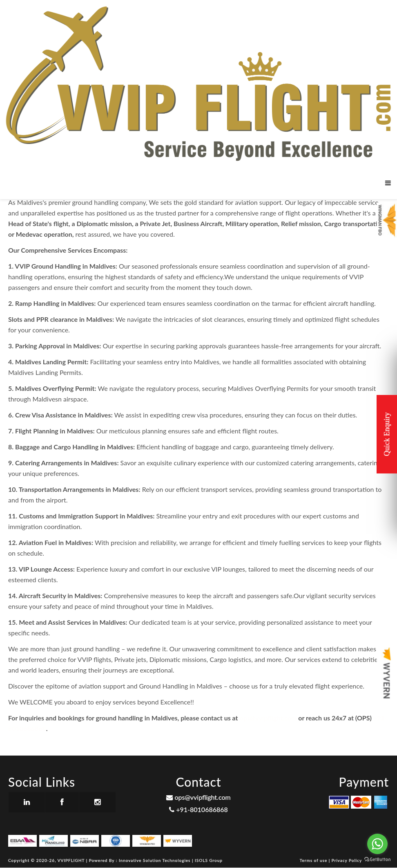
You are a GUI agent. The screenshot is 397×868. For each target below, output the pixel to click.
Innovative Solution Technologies (155, 860)
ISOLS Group (209, 860)
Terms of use (314, 860)
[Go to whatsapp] (377, 844)
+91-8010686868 (198, 809)
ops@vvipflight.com (268, 718)
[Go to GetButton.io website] (377, 860)
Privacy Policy (347, 860)
